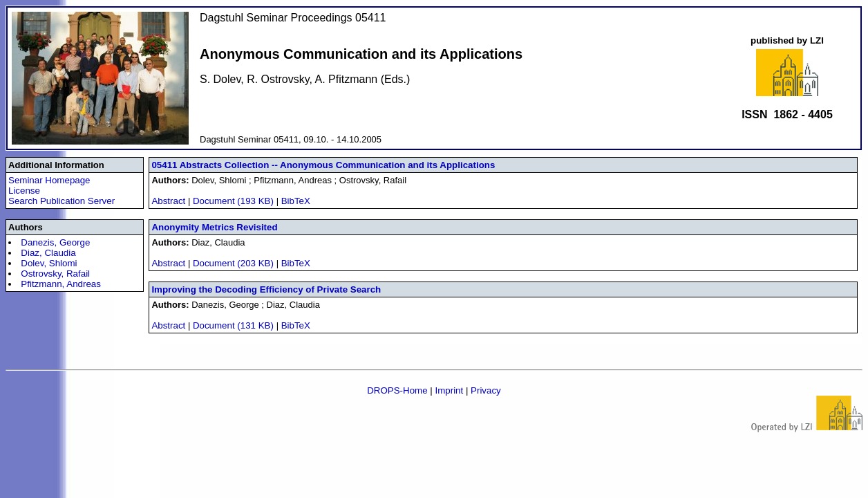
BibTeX (296, 201)
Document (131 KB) (235, 325)
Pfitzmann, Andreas (61, 284)
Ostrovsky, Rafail (55, 274)
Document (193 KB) (235, 201)
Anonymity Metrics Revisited (214, 227)
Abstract (168, 201)
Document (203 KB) (235, 263)
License (24, 191)
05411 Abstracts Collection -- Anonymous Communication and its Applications (323, 165)
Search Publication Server (62, 201)
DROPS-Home (397, 390)
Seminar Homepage (49, 180)
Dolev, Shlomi (49, 263)
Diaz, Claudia (48, 253)
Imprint (449, 390)
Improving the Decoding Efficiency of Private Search (266, 289)
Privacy (486, 390)
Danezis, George (55, 242)
